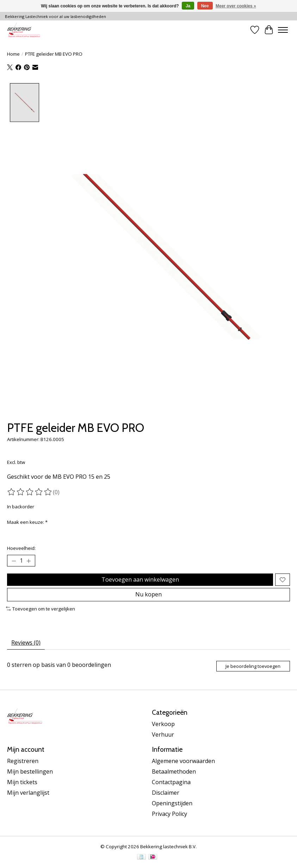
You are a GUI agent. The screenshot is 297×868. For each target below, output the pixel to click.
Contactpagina (171, 782)
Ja (188, 6)
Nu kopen (148, 594)
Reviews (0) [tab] (26, 643)
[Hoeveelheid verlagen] (14, 561)
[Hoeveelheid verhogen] (29, 561)
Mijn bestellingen (30, 771)
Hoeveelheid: (21, 548)
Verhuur (163, 734)
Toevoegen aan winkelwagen (140, 579)
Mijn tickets (22, 782)
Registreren (23, 761)
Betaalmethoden (174, 771)
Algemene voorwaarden (183, 761)
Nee (205, 6)
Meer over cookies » (236, 6)
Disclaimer (166, 793)
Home (13, 54)
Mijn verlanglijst (28, 793)
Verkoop (163, 724)
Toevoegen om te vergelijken (41, 609)
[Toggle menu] (283, 30)
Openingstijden (172, 803)
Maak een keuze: (27, 522)
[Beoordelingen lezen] (30, 492)
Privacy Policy (169, 814)
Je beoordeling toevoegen (253, 666)
